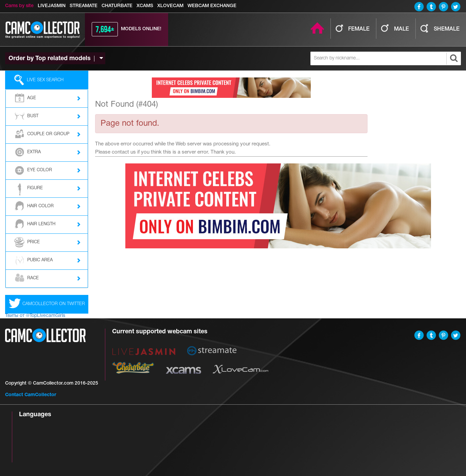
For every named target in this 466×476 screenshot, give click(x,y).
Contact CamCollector (31, 395)
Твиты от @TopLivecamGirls (35, 316)
